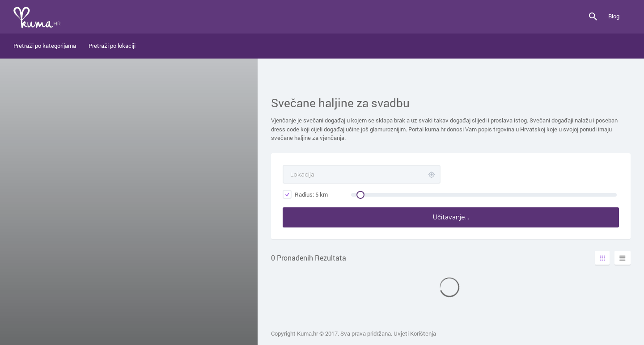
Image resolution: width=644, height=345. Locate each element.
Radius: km (305, 194)
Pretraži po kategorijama (45, 46)
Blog (614, 16)
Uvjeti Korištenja (415, 333)
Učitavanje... (451, 217)
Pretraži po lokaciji (112, 46)
